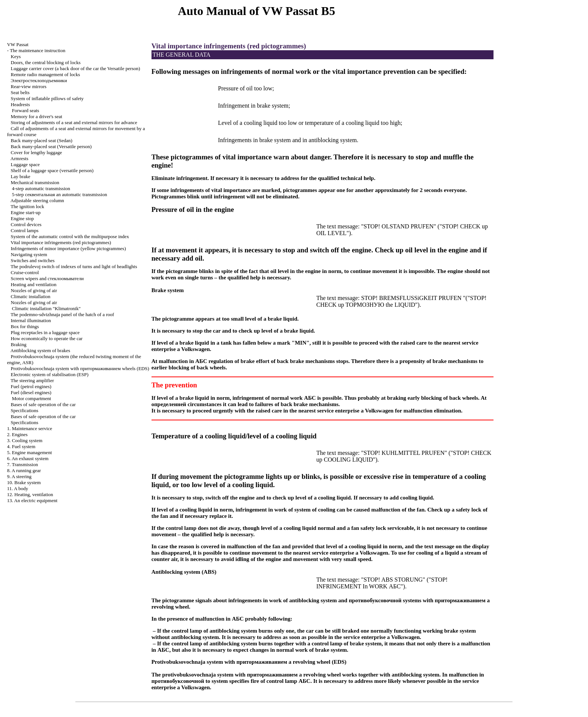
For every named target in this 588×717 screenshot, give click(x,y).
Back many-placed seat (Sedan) (42, 140)
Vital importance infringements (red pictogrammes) (61, 242)
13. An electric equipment (32, 500)
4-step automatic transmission (41, 188)
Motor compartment (31, 398)
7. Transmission (22, 464)
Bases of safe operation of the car (43, 404)
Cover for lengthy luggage (37, 152)
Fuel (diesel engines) (31, 392)
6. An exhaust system (28, 458)
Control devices (26, 224)
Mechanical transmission (35, 182)
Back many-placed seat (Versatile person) (51, 146)
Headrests (20, 104)
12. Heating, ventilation (30, 494)
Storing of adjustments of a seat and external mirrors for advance (74, 122)
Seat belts (20, 92)
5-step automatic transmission (60, 194)
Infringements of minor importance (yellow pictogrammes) (68, 248)
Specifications (25, 410)
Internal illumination (31, 320)
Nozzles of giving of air (34, 290)
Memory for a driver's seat (37, 116)
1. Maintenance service (30, 428)
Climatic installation (31, 296)
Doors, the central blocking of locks (46, 62)
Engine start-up (26, 212)
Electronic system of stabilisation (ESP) (50, 374)
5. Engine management (30, 452)
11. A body (18, 488)
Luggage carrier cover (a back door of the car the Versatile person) (76, 68)
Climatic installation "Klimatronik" (46, 308)
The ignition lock (27, 206)
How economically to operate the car (47, 338)
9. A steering (19, 476)
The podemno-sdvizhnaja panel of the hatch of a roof (62, 314)
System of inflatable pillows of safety (47, 98)
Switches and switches (33, 260)
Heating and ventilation (34, 284)
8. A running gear (24, 470)
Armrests (19, 158)
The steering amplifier (32, 380)
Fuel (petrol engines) (31, 386)
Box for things (25, 326)
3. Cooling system (25, 440)
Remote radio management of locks (46, 74)
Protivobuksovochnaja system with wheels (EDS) (80, 368)
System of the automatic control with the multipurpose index (70, 236)
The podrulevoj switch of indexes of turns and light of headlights (74, 266)
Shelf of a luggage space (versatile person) (52, 170)
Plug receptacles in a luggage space (45, 332)
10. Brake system (24, 482)
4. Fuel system (21, 446)
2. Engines (17, 434)
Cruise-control (25, 272)
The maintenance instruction (37, 50)
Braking (19, 344)
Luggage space (25, 164)
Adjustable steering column (37, 200)
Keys (16, 56)
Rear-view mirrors (29, 86)
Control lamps (25, 230)
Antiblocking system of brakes (40, 350)
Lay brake (21, 176)
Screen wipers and (47, 278)
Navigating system (29, 254)
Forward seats (26, 110)
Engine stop (22, 218)
